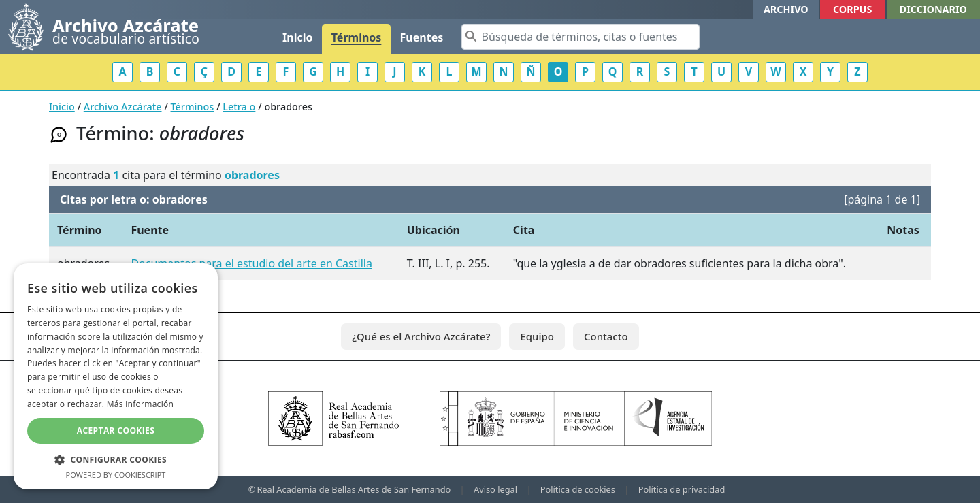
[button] (116, 459)
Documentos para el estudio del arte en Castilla (251, 263)
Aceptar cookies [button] (116, 431)
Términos (357, 37)
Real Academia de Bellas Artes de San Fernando (354, 489)
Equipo (537, 336)
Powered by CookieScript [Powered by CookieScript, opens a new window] (116, 475)
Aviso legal (495, 489)
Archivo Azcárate (123, 107)
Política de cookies (578, 489)
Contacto (606, 336)
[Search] (581, 37)
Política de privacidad (682, 489)
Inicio (297, 37)
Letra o (239, 107)
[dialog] (116, 376)
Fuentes (422, 37)
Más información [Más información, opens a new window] (140, 404)
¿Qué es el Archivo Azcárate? (421, 336)
